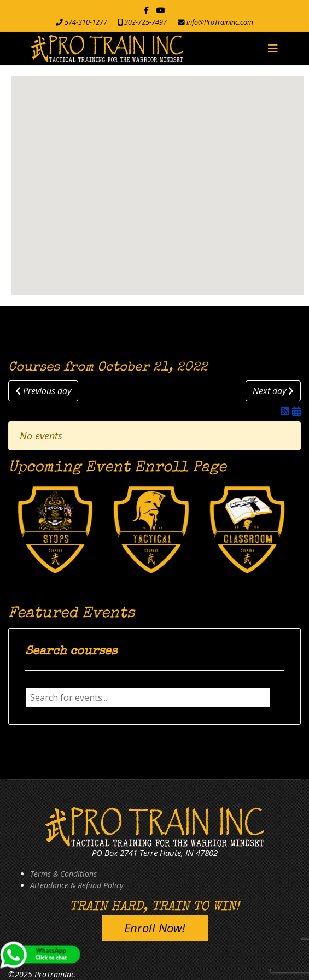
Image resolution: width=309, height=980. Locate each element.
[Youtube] (161, 10)
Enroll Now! (155, 928)
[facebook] (146, 10)
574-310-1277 (86, 22)
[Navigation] (273, 49)
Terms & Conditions (63, 874)
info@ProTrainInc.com (220, 22)
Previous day (43, 391)
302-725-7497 (145, 22)
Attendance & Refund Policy (77, 885)
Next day (273, 391)
